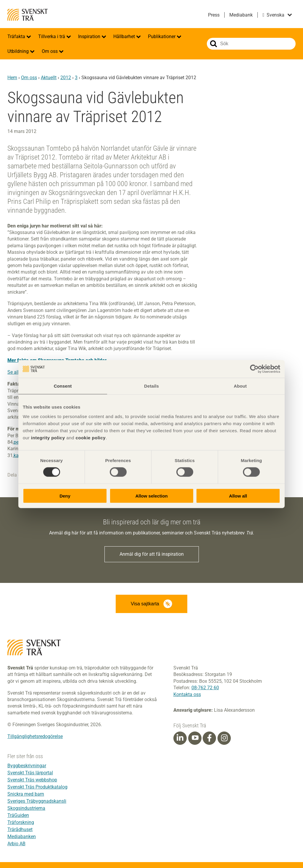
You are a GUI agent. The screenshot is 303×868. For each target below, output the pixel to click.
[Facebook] (209, 738)
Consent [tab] (63, 386)
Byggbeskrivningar (27, 766)
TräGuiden (18, 815)
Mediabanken (22, 837)
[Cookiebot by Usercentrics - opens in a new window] (254, 369)
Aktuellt (49, 78)
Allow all (238, 496)
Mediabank (241, 15)
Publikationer (162, 36)
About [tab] (240, 386)
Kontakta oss (187, 694)
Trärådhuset (20, 829)
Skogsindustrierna (26, 808)
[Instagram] (224, 738)
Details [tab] (151, 386)
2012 (66, 78)
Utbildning (19, 51)
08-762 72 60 (205, 688)
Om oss (50, 51)
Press (214, 15)
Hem (12, 78)
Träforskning (21, 822)
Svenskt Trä (28, 15)
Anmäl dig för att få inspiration (152, 554)
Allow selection (151, 496)
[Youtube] (195, 738)
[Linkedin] (180, 738)
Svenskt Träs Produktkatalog (37, 787)
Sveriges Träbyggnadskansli (37, 801)
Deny (65, 496)
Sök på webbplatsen (213, 44)
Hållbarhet (125, 36)
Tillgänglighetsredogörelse (35, 736)
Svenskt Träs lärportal (30, 773)
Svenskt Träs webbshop (32, 780)
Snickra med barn (26, 794)
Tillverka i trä (52, 36)
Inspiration (90, 36)
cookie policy (91, 437)
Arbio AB (16, 844)
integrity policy (48, 437)
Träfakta (17, 36)
